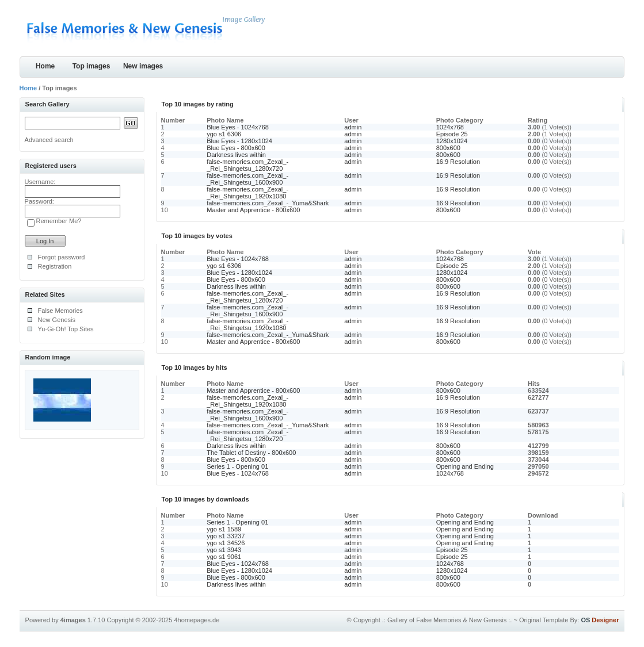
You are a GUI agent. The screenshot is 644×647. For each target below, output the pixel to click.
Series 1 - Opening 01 (237, 466)
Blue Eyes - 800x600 (236, 148)
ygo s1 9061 (224, 557)
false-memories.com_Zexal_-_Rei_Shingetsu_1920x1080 (247, 193)
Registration (55, 266)
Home (45, 66)
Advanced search (49, 140)
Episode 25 (452, 134)
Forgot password (62, 257)
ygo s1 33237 (226, 536)
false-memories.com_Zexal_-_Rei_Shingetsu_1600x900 (247, 179)
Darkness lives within (236, 155)
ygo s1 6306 (224, 134)
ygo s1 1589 (224, 529)
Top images (92, 66)
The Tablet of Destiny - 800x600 (251, 453)
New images (143, 66)
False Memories (60, 311)
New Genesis (57, 320)
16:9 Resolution (458, 162)
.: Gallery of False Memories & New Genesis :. (447, 620)
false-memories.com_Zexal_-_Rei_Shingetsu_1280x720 (247, 165)
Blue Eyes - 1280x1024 (239, 141)
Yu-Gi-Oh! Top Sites (66, 329)
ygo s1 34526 (226, 543)
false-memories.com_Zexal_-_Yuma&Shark (268, 203)
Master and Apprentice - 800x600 (253, 210)
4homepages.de (197, 620)
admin (353, 127)
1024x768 (450, 127)
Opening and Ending (465, 466)
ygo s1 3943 (224, 550)
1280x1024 (452, 141)
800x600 (448, 148)
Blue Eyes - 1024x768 (238, 127)
